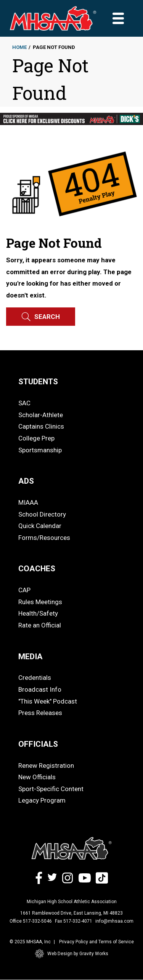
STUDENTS (38, 382)
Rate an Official (40, 625)
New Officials (37, 777)
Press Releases (40, 713)
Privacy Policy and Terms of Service (96, 942)
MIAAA (28, 502)
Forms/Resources (44, 538)
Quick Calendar (40, 526)
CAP (24, 590)
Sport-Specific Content (51, 789)
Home (19, 47)
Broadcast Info (40, 689)
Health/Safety (38, 613)
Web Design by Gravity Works (72, 954)
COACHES (37, 569)
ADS (26, 481)
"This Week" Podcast (48, 701)
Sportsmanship (40, 450)
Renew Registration (46, 765)
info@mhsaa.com (114, 921)
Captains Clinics (41, 426)
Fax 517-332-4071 (74, 921)
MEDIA (31, 657)
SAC (24, 403)
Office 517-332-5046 (31, 921)
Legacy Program (42, 800)
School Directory (42, 514)
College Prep (36, 438)
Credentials (35, 678)
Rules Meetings (40, 602)
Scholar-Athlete (41, 415)
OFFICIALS (38, 744)
